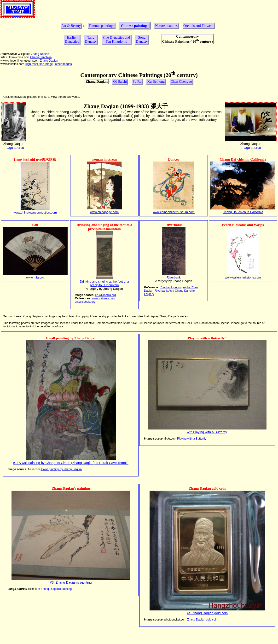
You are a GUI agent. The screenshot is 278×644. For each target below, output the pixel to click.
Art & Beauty (71, 26)
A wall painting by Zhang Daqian (61, 469)
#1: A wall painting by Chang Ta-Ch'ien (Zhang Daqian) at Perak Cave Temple (71, 463)
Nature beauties (166, 26)
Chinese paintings (134, 26)
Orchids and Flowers (198, 26)
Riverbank (174, 277)
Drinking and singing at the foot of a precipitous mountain (104, 283)
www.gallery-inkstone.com (243, 277)
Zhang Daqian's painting (56, 589)
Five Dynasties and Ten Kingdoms (116, 39)
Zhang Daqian (40, 54)
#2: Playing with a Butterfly (207, 432)
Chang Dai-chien (41, 57)
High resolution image (39, 64)
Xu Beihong (156, 81)
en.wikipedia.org (106, 295)
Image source (14, 148)
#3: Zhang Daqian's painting (71, 582)
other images (63, 64)
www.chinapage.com (104, 212)
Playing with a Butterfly (192, 439)
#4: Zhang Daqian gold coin (207, 613)
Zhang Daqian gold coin (202, 620)
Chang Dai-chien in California (243, 212)
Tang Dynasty (91, 39)
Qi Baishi (120, 81)
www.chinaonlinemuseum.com (174, 212)
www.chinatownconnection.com (35, 212)
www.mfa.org (35, 277)
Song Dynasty (142, 39)
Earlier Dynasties (72, 39)
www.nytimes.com (104, 298)
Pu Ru (137, 81)
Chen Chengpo (181, 81)
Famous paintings (101, 26)
